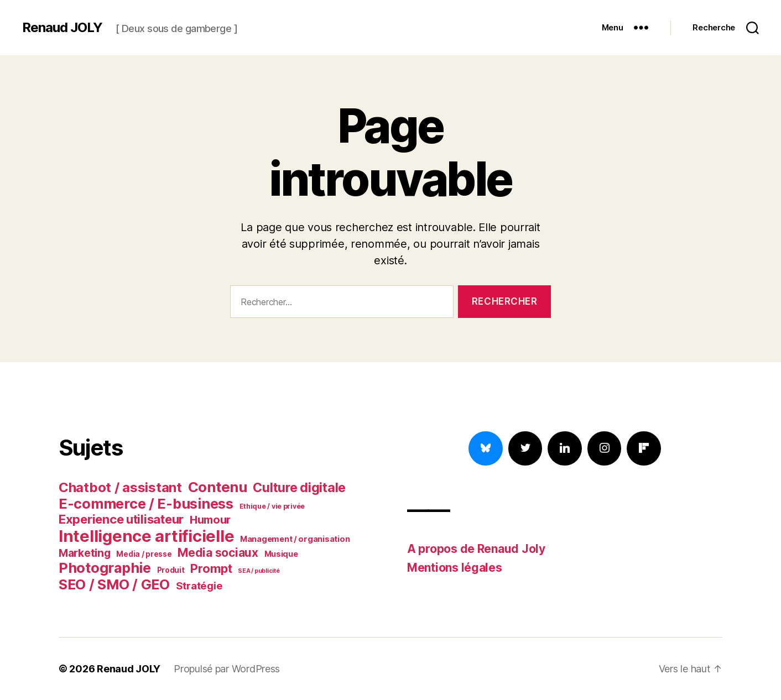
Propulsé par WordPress (227, 669)
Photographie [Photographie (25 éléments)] (105, 568)
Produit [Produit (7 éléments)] (171, 570)
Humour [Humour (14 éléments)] (210, 520)
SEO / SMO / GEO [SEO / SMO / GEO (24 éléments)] (114, 584)
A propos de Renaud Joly (476, 549)
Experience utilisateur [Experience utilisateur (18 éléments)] (121, 519)
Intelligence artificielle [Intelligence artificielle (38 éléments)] (146, 536)
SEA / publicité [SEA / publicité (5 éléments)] (259, 571)
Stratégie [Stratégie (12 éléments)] (199, 586)
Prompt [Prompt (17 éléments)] (211, 568)
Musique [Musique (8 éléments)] (281, 554)
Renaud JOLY (62, 28)
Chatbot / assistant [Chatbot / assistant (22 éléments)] (120, 487)
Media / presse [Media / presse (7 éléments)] (144, 554)
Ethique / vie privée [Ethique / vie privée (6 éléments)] (272, 506)
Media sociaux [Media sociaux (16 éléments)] (218, 553)
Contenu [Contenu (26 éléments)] (218, 487)
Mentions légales (455, 568)
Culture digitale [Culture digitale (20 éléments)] (299, 488)
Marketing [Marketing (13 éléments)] (85, 553)
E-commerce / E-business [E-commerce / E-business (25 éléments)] (146, 504)
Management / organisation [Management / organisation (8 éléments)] (295, 539)
